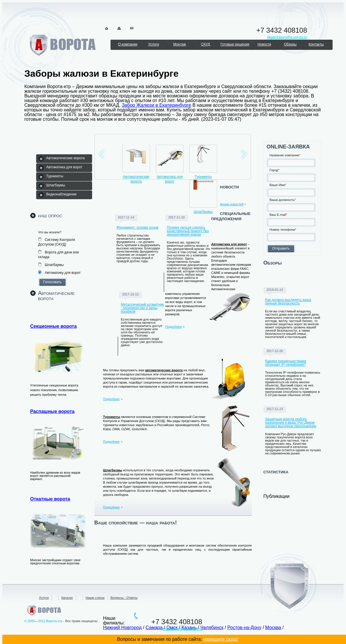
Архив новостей (232, 204)
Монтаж (180, 44)
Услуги (154, 44)
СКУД (205, 44)
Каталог (67, 598)
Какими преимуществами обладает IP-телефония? (286, 363)
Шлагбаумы (203, 212)
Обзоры (290, 44)
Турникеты (203, 177)
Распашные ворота (52, 411)
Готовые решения (235, 44)
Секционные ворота (54, 326)
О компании (128, 44)
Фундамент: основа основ (138, 228)
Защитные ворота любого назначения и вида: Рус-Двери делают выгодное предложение (291, 423)
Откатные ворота (50, 499)
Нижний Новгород (122, 628)
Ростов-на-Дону (244, 628)
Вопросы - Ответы (124, 598)
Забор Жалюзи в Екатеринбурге (157, 105)
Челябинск (212, 628)
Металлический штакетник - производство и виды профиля (142, 308)
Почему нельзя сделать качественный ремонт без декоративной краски (188, 231)
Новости (264, 44)
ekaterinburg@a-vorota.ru (182, 629)
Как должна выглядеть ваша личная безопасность (288, 302)
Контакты (316, 44)
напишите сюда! (221, 639)
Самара (154, 628)
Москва (273, 628)
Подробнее (174, 327)
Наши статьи (95, 598)
